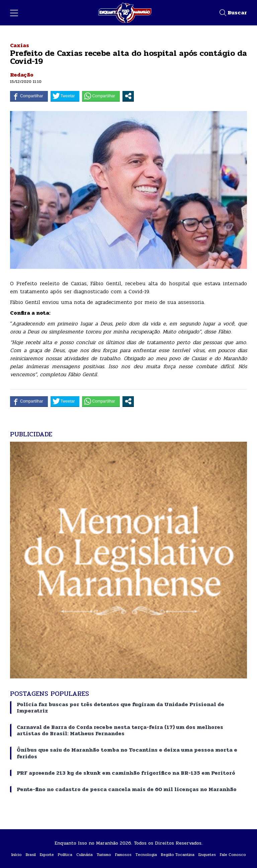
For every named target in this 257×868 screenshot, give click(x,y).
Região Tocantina (178, 855)
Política (65, 855)
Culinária (84, 855)
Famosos (123, 855)
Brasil (31, 855)
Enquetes (207, 855)
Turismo (104, 855)
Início (17, 855)
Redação (22, 75)
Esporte (47, 855)
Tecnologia (146, 855)
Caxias (20, 45)
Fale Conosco (233, 855)
